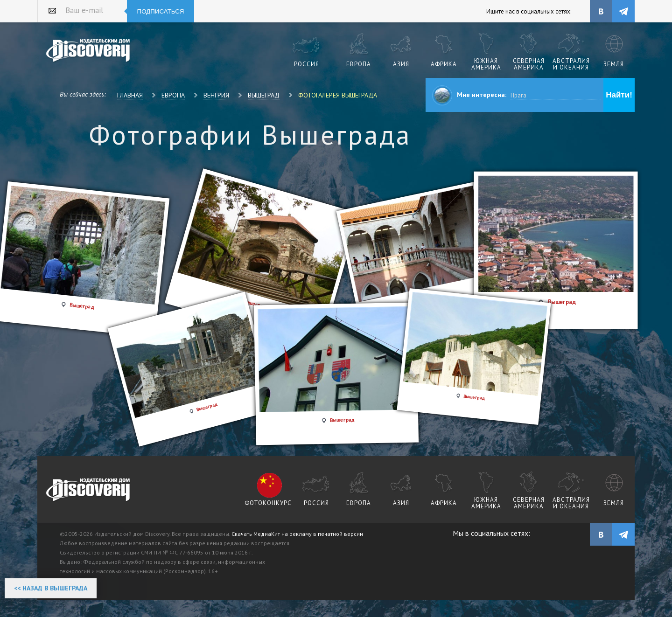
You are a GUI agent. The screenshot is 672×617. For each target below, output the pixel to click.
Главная (130, 95)
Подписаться (161, 11)
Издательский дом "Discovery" (88, 51)
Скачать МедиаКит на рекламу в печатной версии (297, 534)
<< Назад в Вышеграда (51, 588)
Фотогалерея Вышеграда (338, 95)
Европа (173, 95)
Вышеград (264, 95)
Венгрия (216, 95)
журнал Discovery (88, 490)
